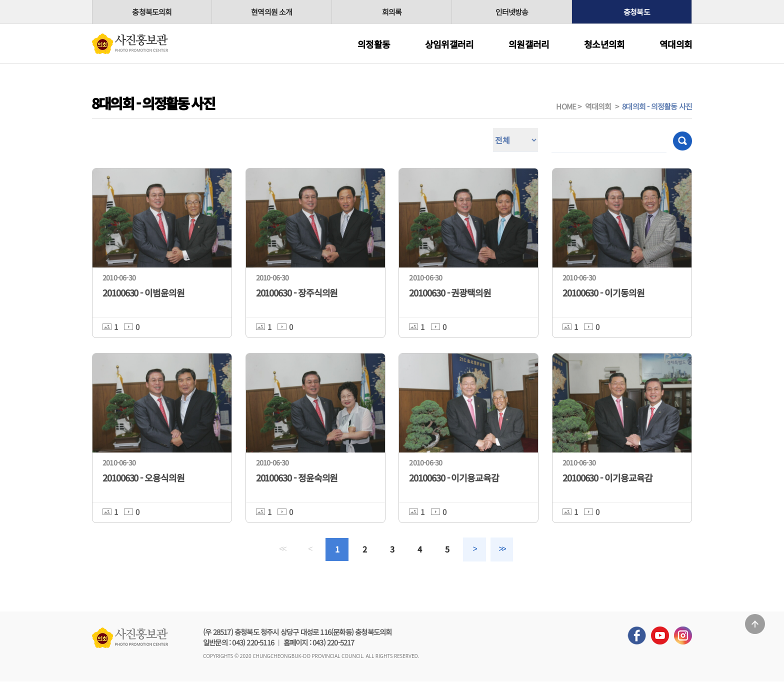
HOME (566, 106)
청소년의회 (604, 44)
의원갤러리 (529, 44)
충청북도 (637, 12)
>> (502, 549)
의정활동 (374, 44)
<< (281, 549)
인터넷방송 (512, 12)
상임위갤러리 (449, 44)
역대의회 (676, 44)
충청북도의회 (152, 12)
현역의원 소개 (271, 12)
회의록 (392, 12)
